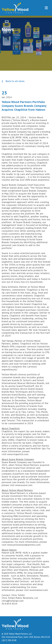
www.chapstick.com (18, 454)
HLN (25, 137)
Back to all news (13, 81)
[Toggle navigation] (46, 8)
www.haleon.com (39, 590)
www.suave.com (24, 485)
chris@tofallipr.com (13, 601)
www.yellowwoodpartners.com (24, 545)
